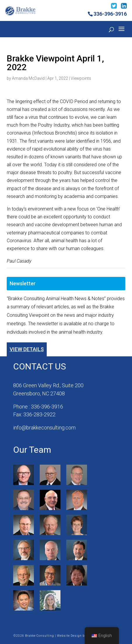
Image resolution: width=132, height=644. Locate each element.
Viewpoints (81, 78)
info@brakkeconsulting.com (44, 428)
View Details (27, 349)
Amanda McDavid (28, 78)
